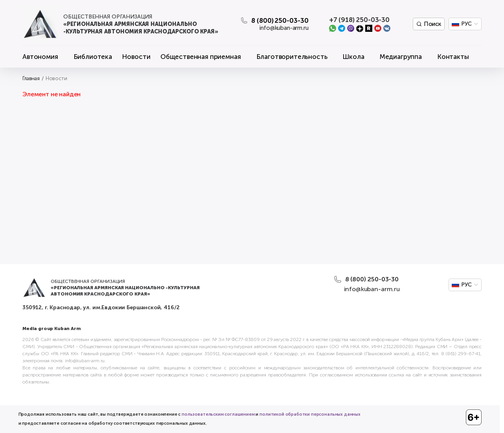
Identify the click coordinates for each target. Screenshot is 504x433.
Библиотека (93, 57)
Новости (136, 57)
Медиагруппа (401, 57)
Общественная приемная (201, 57)
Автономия (40, 57)
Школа (353, 57)
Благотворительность (292, 57)
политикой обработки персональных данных (310, 414)
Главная (31, 78)
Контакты (453, 57)
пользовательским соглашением (218, 414)
